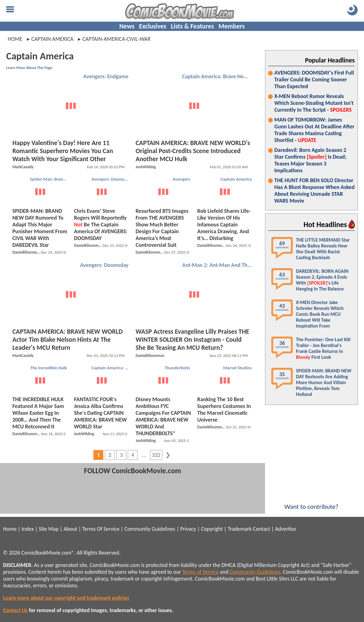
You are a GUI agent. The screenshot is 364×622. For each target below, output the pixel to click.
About (70, 529)
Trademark (240, 529)
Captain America (236, 179)
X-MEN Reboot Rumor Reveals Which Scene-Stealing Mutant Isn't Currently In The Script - (314, 103)
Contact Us (15, 610)
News (127, 26)
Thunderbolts (177, 368)
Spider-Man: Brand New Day (49, 179)
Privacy (188, 529)
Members (231, 26)
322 (156, 455)
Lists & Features (193, 26)
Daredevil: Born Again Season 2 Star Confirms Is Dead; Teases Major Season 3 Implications (310, 160)
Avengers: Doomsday (111, 179)
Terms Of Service (101, 529)
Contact (261, 529)
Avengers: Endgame (106, 76)
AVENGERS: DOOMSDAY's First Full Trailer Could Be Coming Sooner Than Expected (314, 79)
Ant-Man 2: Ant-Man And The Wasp (218, 265)
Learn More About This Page (29, 68)
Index (28, 529)
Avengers (182, 179)
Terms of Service (200, 572)
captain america (52, 39)
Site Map (49, 529)
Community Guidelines (150, 529)
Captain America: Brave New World (218, 76)
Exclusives (153, 26)
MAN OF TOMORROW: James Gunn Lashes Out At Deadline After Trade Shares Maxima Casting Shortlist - (314, 130)
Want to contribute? (311, 503)
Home (15, 39)
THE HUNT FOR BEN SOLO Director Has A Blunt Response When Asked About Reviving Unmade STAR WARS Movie (315, 191)
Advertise (285, 529)
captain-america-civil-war (116, 39)
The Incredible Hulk (49, 368)
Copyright (212, 529)
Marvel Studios (238, 368)
